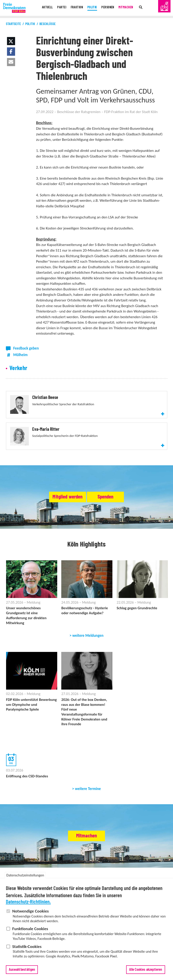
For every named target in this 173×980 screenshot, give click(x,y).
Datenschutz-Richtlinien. (28, 902)
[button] (11, 41)
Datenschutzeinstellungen (25, 875)
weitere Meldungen (88, 615)
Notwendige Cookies (30, 911)
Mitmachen (130, 8)
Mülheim (20, 355)
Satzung (99, 875)
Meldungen (14, 863)
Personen (110, 8)
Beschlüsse (48, 24)
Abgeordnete (83, 875)
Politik (92, 8)
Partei (58, 8)
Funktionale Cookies (30, 929)
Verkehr (18, 368)
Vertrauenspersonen (136, 875)
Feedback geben (26, 348)
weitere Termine (88, 770)
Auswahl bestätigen (22, 970)
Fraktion (75, 8)
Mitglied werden (57, 475)
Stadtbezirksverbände (57, 875)
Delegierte (113, 875)
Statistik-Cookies (27, 946)
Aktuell (42, 8)
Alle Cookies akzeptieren (146, 970)
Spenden (116, 475)
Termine (29, 863)
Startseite (13, 24)
